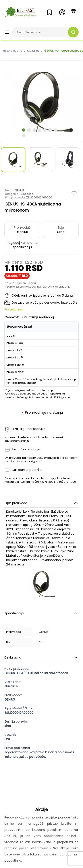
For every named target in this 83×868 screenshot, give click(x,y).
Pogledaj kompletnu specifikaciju (22, 245)
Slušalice (33, 51)
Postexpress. (14, 309)
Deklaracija (41, 657)
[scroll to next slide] (23, 130)
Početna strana (12, 51)
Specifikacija (41, 613)
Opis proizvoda (41, 503)
